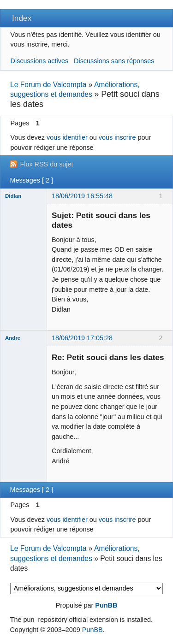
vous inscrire (117, 137)
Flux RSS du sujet (46, 164)
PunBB (106, 605)
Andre (13, 338)
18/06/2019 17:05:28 (82, 338)
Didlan (13, 196)
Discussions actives (40, 61)
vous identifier (67, 137)
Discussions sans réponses (114, 61)
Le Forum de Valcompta (48, 85)
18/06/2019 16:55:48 (82, 196)
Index (22, 18)
